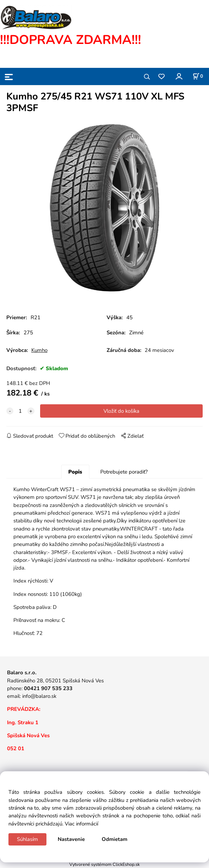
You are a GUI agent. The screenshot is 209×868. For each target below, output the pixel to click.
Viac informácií (81, 824)
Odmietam (115, 839)
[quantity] (20, 411)
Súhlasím (27, 839)
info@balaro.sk (39, 696)
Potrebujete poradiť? (124, 472)
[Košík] (198, 76)
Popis (75, 472)
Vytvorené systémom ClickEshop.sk (104, 864)
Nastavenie (71, 839)
